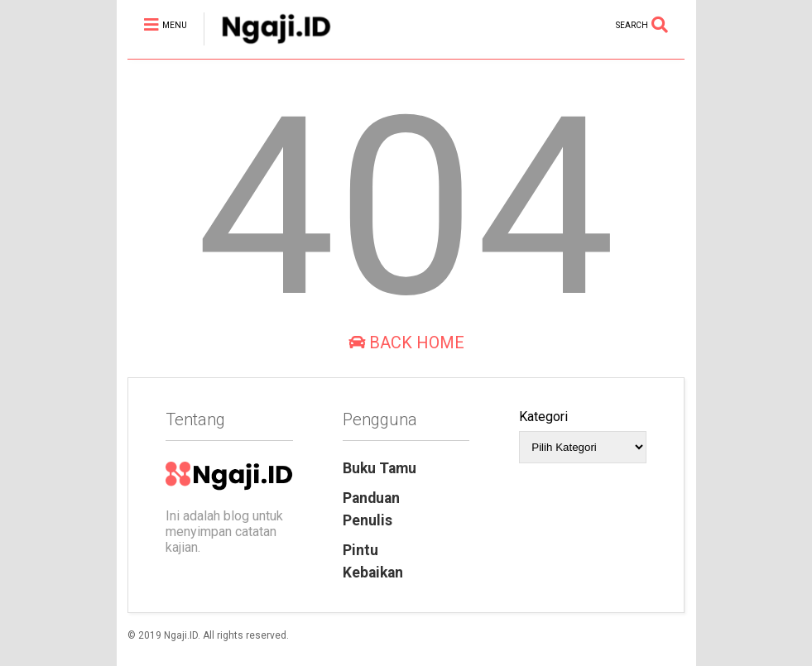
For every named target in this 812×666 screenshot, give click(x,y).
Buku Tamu (380, 468)
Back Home (406, 343)
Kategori (543, 417)
